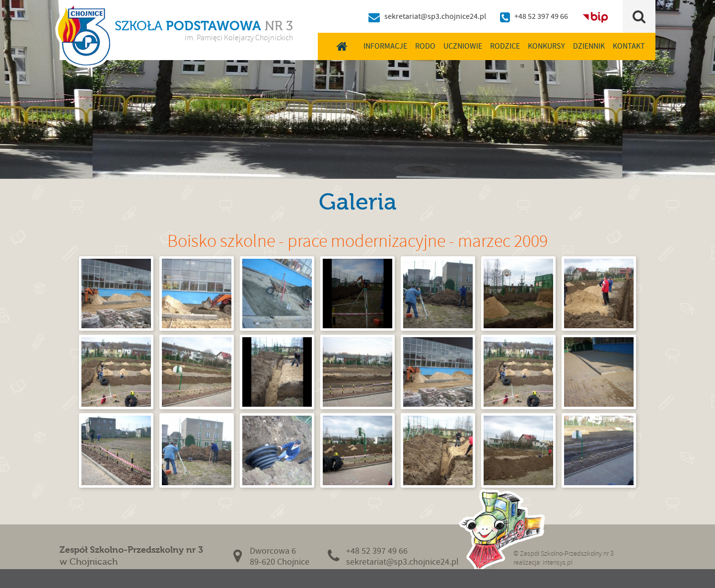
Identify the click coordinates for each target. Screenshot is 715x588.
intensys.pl (558, 562)
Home (342, 46)
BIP (595, 16)
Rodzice (505, 46)
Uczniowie (463, 46)
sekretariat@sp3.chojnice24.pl (435, 16)
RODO (425, 46)
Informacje (385, 46)
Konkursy (546, 46)
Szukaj (639, 16)
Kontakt (629, 46)
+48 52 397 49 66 (541, 16)
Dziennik (589, 46)
